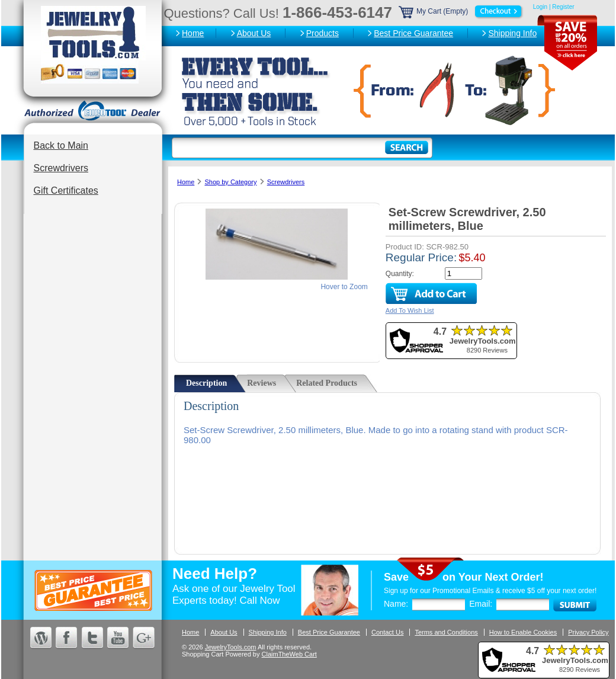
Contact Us (387, 632)
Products (323, 33)
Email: (481, 604)
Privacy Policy (588, 632)
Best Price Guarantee (413, 33)
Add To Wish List (410, 310)
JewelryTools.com (231, 647)
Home (193, 33)
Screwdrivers (61, 168)
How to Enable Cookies (523, 632)
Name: (396, 604)
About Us (254, 33)
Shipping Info (512, 33)
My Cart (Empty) (461, 11)
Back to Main (61, 145)
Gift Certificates (66, 190)
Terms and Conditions (446, 632)
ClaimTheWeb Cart (289, 654)
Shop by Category (230, 182)
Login (540, 7)
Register (563, 7)
